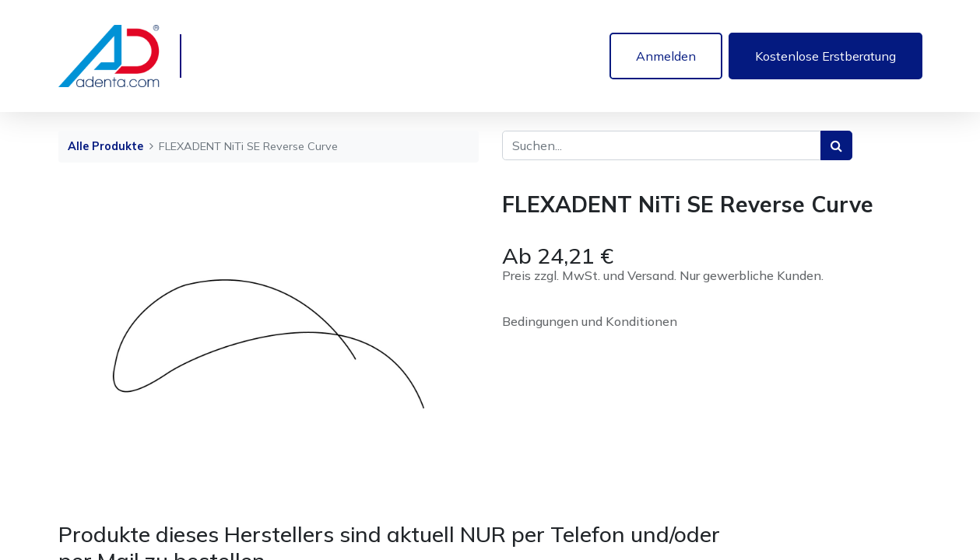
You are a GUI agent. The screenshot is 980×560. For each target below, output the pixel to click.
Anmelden (666, 56)
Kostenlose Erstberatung (825, 56)
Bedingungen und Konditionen (590, 321)
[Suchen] (836, 145)
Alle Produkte (105, 146)
